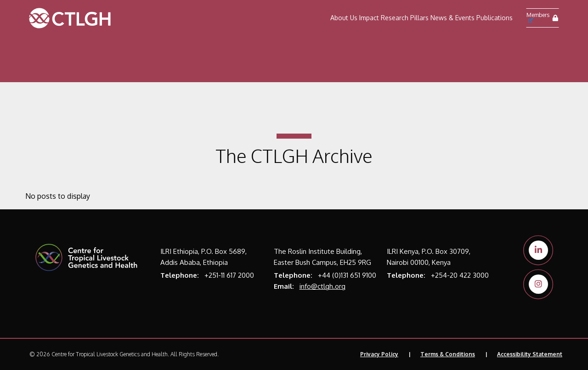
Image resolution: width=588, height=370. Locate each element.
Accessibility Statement (530, 354)
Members (538, 17)
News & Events (452, 18)
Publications (495, 18)
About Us (344, 18)
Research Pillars (405, 18)
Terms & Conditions (448, 354)
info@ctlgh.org (322, 286)
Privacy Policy (379, 354)
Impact (369, 18)
